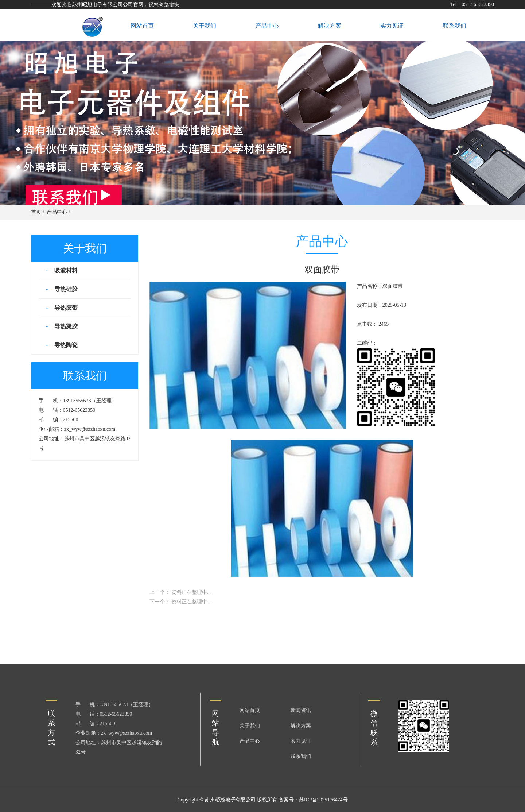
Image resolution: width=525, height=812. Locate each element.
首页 (36, 212)
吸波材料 (65, 270)
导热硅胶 (65, 289)
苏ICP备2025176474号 (323, 800)
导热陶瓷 (65, 345)
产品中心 (57, 212)
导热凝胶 (65, 326)
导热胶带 (65, 308)
